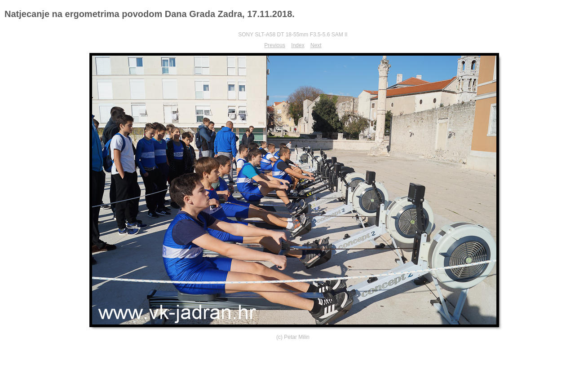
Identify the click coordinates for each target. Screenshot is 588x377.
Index (298, 45)
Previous (275, 45)
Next (316, 45)
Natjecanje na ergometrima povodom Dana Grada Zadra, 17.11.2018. (150, 14)
